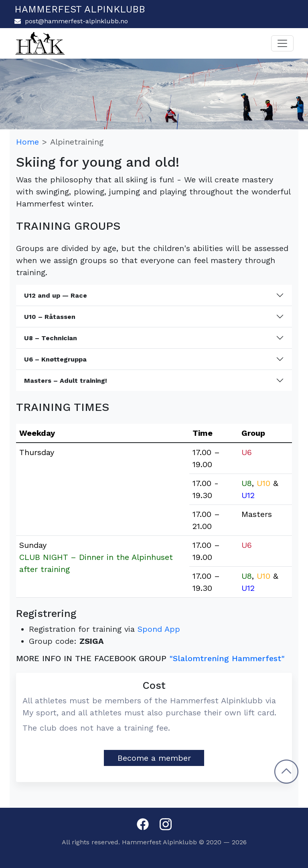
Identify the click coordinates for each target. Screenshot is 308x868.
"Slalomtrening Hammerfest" (227, 658)
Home (27, 142)
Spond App (159, 629)
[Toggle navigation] (282, 43)
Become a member (154, 758)
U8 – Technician (51, 338)
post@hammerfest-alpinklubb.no (71, 21)
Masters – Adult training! (66, 381)
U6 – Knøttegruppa (55, 359)
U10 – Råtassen (50, 317)
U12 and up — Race (56, 295)
